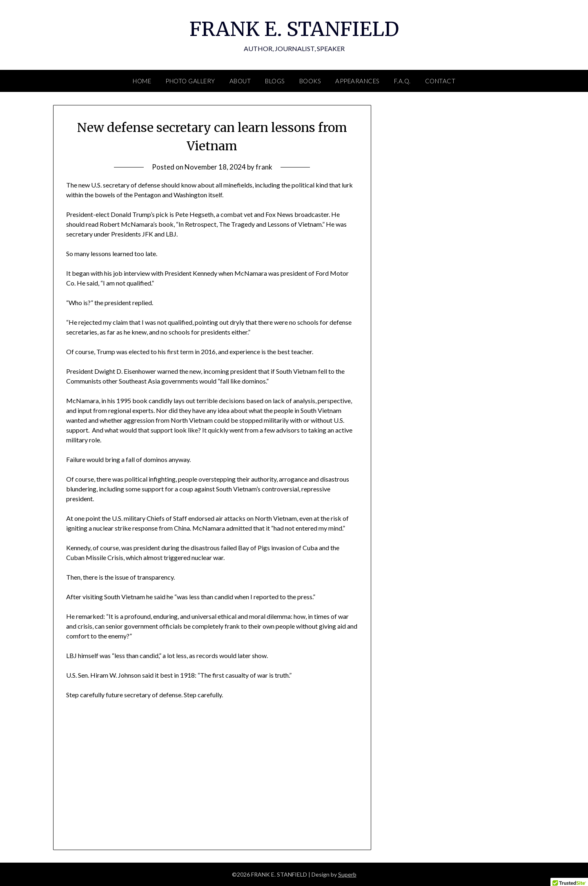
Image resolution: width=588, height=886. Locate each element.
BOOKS (310, 81)
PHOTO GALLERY (190, 81)
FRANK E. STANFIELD (294, 29)
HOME (142, 81)
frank (264, 167)
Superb (347, 874)
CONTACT (440, 81)
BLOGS (275, 81)
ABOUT (240, 81)
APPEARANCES (357, 81)
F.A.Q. (402, 81)
